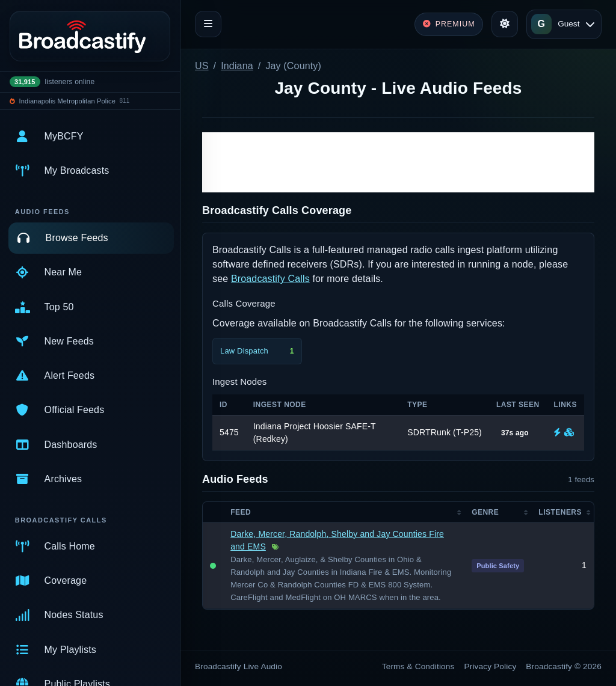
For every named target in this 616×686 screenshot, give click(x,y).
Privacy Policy (491, 666)
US (202, 66)
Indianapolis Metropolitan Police (67, 101)
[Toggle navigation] (208, 24)
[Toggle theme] (505, 24)
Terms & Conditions (418, 666)
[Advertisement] (398, 162)
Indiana (237, 66)
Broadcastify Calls (270, 279)
